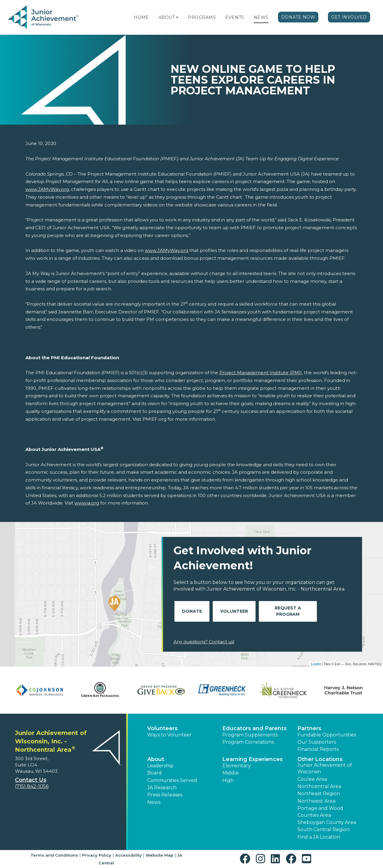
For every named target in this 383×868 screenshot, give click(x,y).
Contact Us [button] (31, 780)
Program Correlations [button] (248, 742)
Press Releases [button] (165, 795)
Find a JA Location (319, 837)
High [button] (228, 780)
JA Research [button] (162, 788)
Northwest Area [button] (316, 801)
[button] (177, 17)
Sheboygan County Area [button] (327, 822)
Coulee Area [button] (312, 779)
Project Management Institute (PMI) (261, 373)
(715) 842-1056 (32, 786)
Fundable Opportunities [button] (327, 735)
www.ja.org (87, 503)
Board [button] (155, 773)
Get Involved (349, 17)
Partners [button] (309, 728)
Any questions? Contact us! (204, 642)
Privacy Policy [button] (97, 855)
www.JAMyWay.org (47, 189)
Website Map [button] (159, 855)
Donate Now (298, 17)
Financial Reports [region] (318, 749)
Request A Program (288, 611)
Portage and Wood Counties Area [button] (320, 812)
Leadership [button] (160, 766)
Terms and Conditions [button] (54, 855)
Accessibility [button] (129, 855)
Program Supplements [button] (250, 735)
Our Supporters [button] (317, 742)
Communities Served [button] (172, 780)
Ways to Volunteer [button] (170, 735)
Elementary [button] (237, 766)
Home (141, 17)
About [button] (156, 759)
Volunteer (234, 611)
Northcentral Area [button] (319, 786)
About (167, 17)
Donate (192, 611)
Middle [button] (231, 773)
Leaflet (316, 664)
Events (235, 17)
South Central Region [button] (323, 829)
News (261, 17)
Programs (202, 17)
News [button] (154, 802)
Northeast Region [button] (319, 794)
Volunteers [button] (162, 728)
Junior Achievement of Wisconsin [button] (325, 768)
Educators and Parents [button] (254, 728)
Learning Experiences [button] (253, 759)
